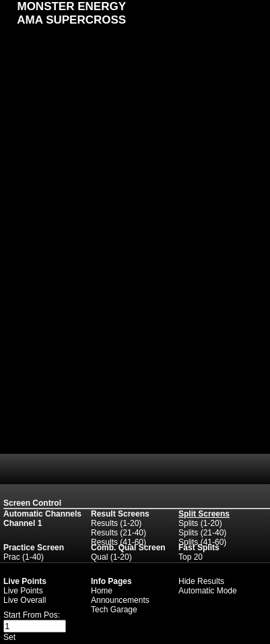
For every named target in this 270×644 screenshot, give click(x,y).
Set (9, 637)
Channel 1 (23, 523)
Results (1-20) (116, 523)
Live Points (23, 591)
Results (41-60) (119, 542)
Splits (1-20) (200, 523)
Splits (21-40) (202, 533)
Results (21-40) (119, 533)
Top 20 (191, 557)
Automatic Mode (208, 591)
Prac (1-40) (24, 557)
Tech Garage (114, 610)
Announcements (120, 600)
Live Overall (25, 600)
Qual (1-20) (111, 557)
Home (102, 591)
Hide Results (201, 581)
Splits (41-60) (202, 542)
